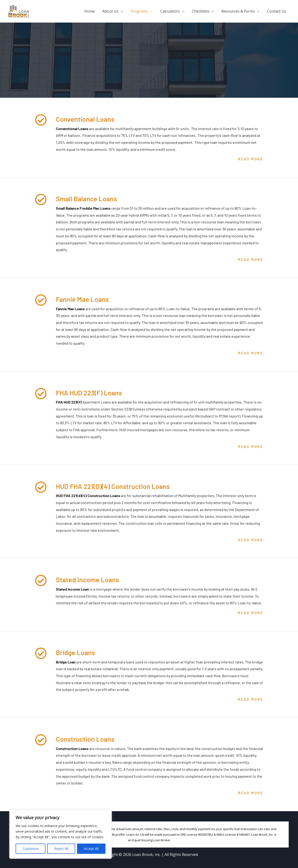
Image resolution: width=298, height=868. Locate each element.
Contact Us (277, 11)
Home (90, 11)
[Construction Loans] (41, 740)
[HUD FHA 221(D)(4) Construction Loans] (41, 487)
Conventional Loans (88, 119)
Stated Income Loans (90, 579)
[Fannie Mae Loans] (41, 300)
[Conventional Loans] (41, 120)
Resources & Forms (238, 11)
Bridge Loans (77, 652)
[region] (61, 834)
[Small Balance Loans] (41, 199)
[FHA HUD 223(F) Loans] (41, 394)
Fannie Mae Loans (85, 299)
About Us (110, 11)
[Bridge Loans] (41, 653)
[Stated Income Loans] (41, 580)
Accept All (91, 849)
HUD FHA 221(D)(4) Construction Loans (119, 486)
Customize (31, 849)
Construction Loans (88, 739)
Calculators (170, 11)
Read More (251, 159)
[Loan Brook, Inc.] (19, 11)
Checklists (201, 11)
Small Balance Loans (90, 198)
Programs (139, 11)
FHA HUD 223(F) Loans (92, 392)
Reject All (61, 849)
